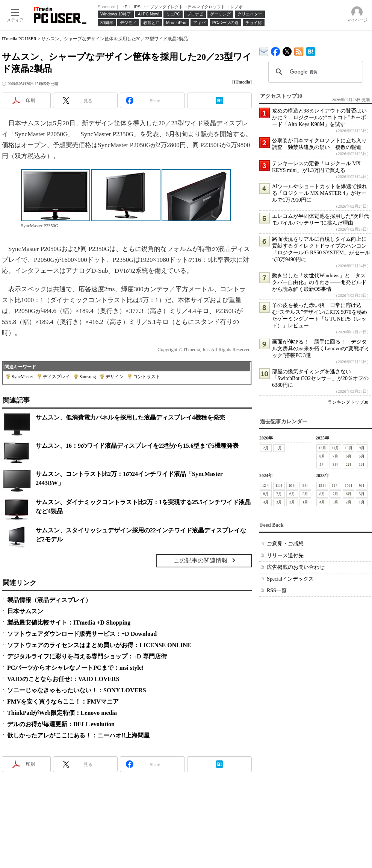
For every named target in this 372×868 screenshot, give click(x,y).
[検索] (315, 72)
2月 (266, 448)
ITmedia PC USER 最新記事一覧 (299, 50)
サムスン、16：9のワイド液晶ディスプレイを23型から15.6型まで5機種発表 (137, 446)
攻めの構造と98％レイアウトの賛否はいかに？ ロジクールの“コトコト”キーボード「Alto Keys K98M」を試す (319, 118)
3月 (335, 464)
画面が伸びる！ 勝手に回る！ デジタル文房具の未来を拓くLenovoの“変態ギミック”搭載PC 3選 (321, 349)
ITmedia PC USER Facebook (276, 50)
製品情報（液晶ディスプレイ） (49, 600)
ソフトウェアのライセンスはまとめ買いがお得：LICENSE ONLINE (99, 645)
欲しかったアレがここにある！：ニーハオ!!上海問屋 (78, 735)
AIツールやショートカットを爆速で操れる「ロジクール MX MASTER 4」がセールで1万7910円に (320, 193)
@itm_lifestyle (287, 50)
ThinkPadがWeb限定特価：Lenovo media (62, 713)
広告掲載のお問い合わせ (296, 567)
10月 (349, 448)
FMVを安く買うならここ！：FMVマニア (63, 702)
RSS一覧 (277, 591)
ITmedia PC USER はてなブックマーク (311, 50)
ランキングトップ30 (348, 402)
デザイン (115, 377)
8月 (322, 456)
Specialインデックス (290, 579)
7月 (335, 456)
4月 (322, 464)
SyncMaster (22, 377)
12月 (322, 448)
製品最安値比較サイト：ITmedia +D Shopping (69, 622)
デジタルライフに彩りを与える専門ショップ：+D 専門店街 (87, 656)
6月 (349, 456)
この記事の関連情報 (201, 560)
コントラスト (147, 377)
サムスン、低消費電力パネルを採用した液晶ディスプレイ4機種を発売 (130, 417)
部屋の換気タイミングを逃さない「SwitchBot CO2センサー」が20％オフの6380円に (320, 378)
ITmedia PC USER (19, 39)
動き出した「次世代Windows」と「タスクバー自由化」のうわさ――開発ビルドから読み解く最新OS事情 (319, 282)
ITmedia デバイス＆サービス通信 (264, 50)
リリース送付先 (285, 556)
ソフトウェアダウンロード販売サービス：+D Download (82, 634)
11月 (336, 448)
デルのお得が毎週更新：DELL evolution (61, 724)
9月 (362, 448)
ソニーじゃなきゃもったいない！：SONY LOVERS (77, 690)
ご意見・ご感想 (285, 544)
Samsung (88, 377)
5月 (362, 456)
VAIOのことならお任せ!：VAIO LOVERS (63, 679)
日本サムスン (25, 611)
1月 (279, 448)
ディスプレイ (56, 377)
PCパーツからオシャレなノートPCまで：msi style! (75, 668)
